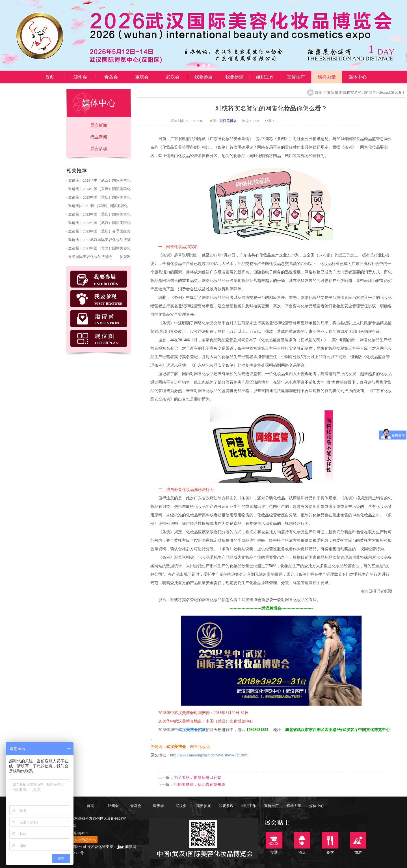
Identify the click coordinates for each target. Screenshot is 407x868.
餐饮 (330, 840)
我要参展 (203, 77)
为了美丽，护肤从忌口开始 (198, 777)
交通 (274, 840)
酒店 (302, 840)
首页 (49, 77)
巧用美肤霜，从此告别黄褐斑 (200, 785)
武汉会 (173, 77)
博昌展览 (49, 90)
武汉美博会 (228, 121)
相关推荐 (77, 171)
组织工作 (265, 77)
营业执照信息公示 (81, 840)
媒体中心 (358, 77)
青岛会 (111, 77)
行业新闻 (99, 137)
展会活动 (99, 149)
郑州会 (80, 77)
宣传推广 (296, 77)
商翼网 (126, 847)
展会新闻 (99, 125)
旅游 (358, 840)
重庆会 (142, 77)
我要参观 (234, 77)
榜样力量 (327, 77)
